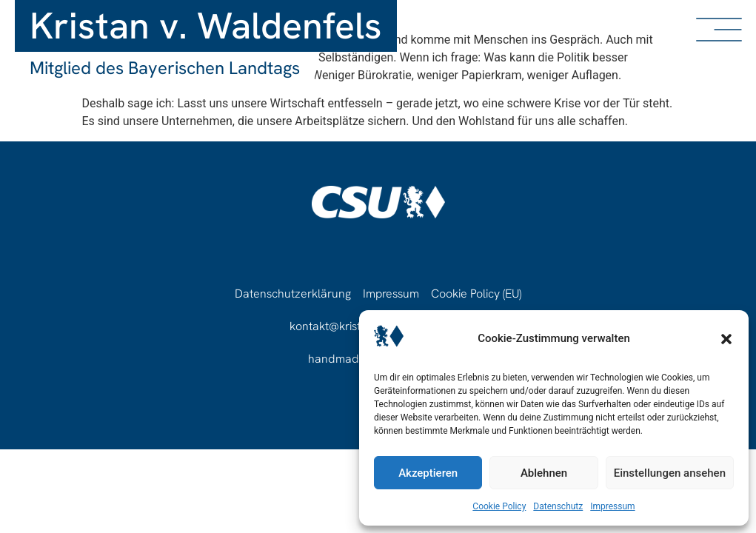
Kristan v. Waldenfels (206, 26)
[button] (726, 339)
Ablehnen (544, 473)
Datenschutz (558, 506)
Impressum (612, 506)
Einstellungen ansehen (670, 473)
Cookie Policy (499, 506)
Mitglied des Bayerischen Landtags (165, 68)
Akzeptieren (428, 473)
